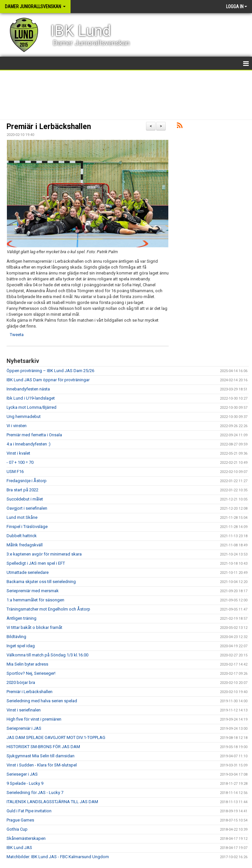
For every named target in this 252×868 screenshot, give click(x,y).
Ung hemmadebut (24, 416)
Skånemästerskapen (26, 838)
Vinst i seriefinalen (24, 710)
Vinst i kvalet (18, 453)
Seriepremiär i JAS (24, 728)
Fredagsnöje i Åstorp (27, 481)
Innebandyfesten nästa (28, 389)
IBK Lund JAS (19, 848)
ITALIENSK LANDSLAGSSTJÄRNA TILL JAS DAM (52, 802)
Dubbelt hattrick (22, 536)
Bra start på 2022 (22, 490)
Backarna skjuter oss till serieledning (41, 582)
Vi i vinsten (17, 426)
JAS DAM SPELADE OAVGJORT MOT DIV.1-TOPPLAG (56, 737)
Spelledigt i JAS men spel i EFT (36, 563)
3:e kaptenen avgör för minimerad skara (44, 554)
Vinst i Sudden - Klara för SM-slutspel (42, 765)
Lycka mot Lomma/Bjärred (31, 407)
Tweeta (17, 335)
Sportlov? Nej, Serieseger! (31, 673)
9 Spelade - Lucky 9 (25, 783)
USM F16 (15, 472)
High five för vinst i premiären (34, 719)
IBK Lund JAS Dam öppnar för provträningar (48, 380)
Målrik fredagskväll (25, 545)
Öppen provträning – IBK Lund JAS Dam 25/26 (50, 371)
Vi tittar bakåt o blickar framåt (34, 627)
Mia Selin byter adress (27, 664)
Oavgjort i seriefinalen (27, 508)
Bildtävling (16, 637)
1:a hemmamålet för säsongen (35, 600)
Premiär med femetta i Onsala (34, 435)
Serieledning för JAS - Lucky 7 (35, 793)
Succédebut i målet (25, 499)
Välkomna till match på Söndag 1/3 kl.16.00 (47, 655)
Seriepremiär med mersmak (33, 591)
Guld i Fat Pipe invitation (29, 811)
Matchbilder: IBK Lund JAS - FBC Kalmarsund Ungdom (58, 857)
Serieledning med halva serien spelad (42, 701)
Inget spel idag (21, 646)
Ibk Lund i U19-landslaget (31, 398)
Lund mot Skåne (22, 517)
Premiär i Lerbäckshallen (49, 127)
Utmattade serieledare (28, 572)
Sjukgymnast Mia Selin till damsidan (41, 756)
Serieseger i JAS (22, 774)
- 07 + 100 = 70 (20, 462)
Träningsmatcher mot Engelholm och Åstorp (48, 609)
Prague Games (20, 820)
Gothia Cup (17, 829)
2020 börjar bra (21, 682)
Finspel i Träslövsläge (27, 527)
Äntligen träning (21, 618)
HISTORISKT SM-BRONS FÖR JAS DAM (43, 747)
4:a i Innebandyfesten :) (29, 444)
